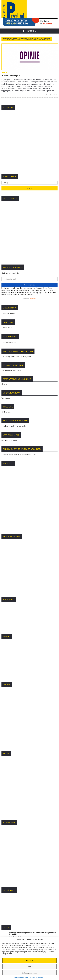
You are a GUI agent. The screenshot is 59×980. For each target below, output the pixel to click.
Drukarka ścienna (9, 204)
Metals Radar (7, 218)
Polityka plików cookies (22, 977)
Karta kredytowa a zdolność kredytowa (16, 247)
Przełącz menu (29, 31)
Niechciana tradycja (11, 75)
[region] (29, 22)
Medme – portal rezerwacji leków (14, 317)
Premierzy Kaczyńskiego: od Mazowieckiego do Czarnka (31, 778)
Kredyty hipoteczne (10, 233)
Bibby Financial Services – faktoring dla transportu (20, 345)
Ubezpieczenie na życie (10, 331)
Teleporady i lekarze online (12, 261)
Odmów (29, 967)
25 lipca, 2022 (52, 94)
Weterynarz (6, 289)
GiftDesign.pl (6, 302)
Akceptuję (29, 960)
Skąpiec (4, 275)
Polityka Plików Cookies (11, 863)
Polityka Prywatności (10, 859)
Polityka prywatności (37, 977)
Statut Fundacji (8, 866)
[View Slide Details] (29, 22)
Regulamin (6, 869)
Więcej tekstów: (29, 797)
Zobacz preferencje (29, 973)
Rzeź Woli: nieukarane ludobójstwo (23, 787)
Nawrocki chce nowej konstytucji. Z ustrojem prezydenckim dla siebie (32, 769)
